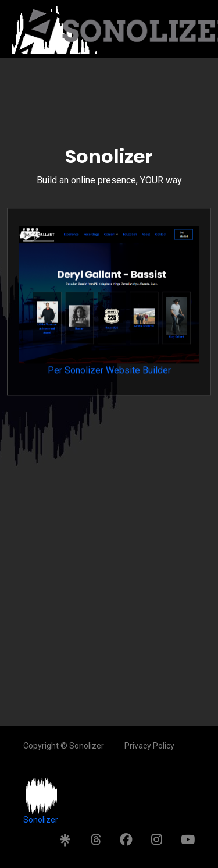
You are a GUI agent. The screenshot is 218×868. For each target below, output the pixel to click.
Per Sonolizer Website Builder (109, 306)
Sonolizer (41, 820)
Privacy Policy (149, 746)
